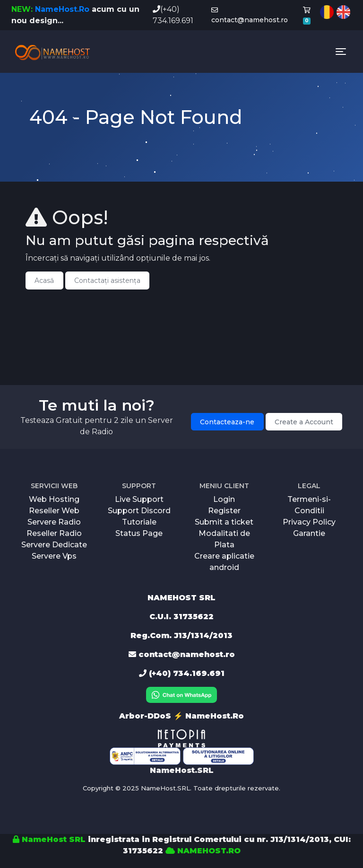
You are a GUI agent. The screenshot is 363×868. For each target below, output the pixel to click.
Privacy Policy (309, 522)
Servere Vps (54, 556)
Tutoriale (139, 522)
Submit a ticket (224, 522)
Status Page (139, 533)
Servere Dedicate (54, 545)
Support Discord (139, 511)
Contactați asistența (107, 281)
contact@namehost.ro (250, 15)
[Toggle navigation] (341, 52)
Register (224, 511)
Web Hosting (54, 499)
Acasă (44, 281)
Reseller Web (54, 511)
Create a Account (304, 422)
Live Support (139, 499)
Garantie (309, 533)
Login (224, 499)
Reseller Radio (54, 533)
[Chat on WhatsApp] (181, 694)
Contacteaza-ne (227, 422)
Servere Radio (54, 522)
